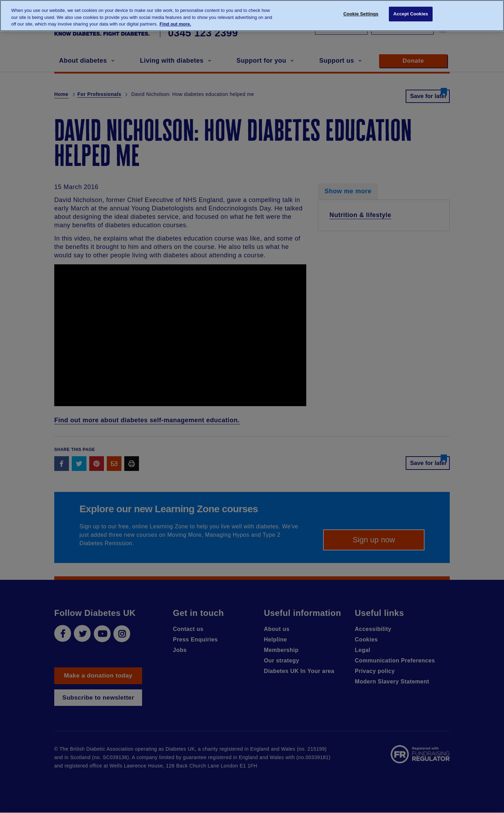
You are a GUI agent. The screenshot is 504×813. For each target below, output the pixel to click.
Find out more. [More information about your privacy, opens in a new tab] (175, 24)
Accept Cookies (411, 15)
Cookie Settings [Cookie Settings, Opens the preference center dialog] (361, 15)
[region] (252, 16)
